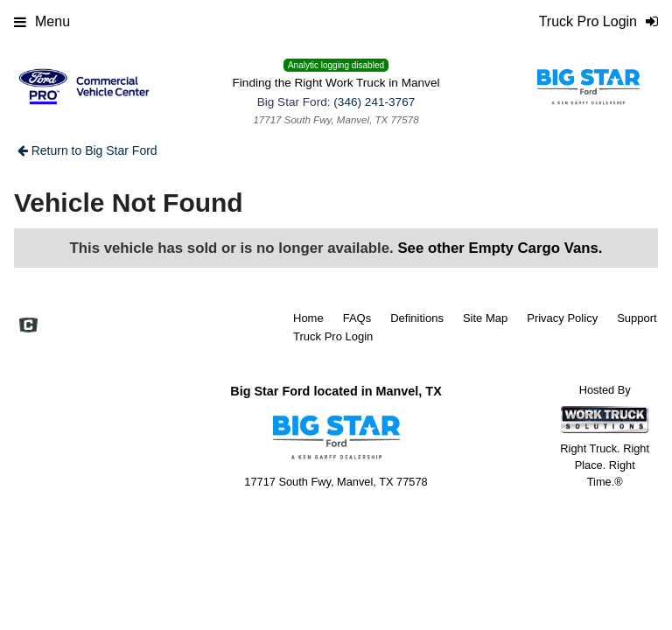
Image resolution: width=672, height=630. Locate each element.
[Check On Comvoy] (28, 326)
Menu (42, 21)
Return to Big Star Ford (87, 150)
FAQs (357, 318)
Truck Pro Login (333, 336)
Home (308, 318)
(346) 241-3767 (374, 102)
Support (637, 318)
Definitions (417, 318)
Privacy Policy (562, 318)
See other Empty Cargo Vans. (500, 248)
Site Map (485, 318)
